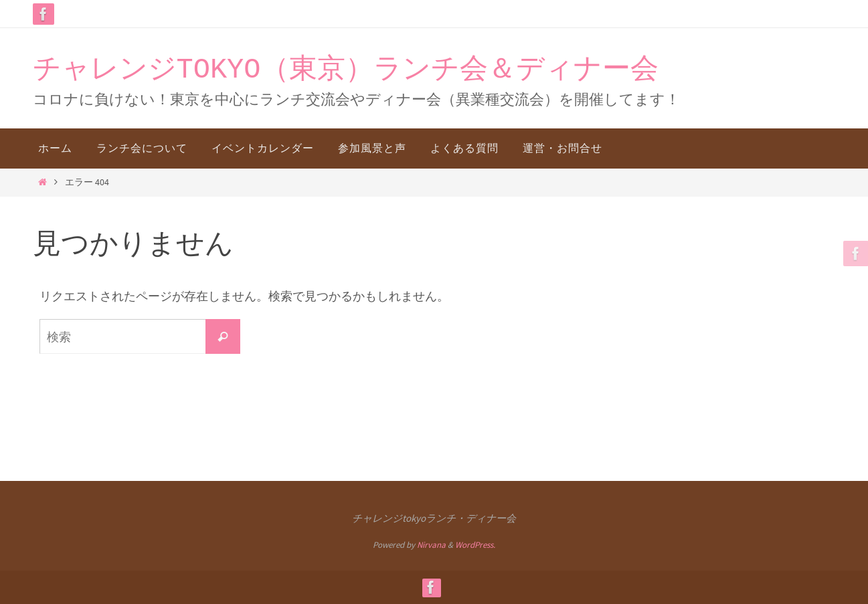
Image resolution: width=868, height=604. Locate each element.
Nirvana (431, 545)
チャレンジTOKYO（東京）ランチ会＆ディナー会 (346, 70)
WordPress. (475, 545)
